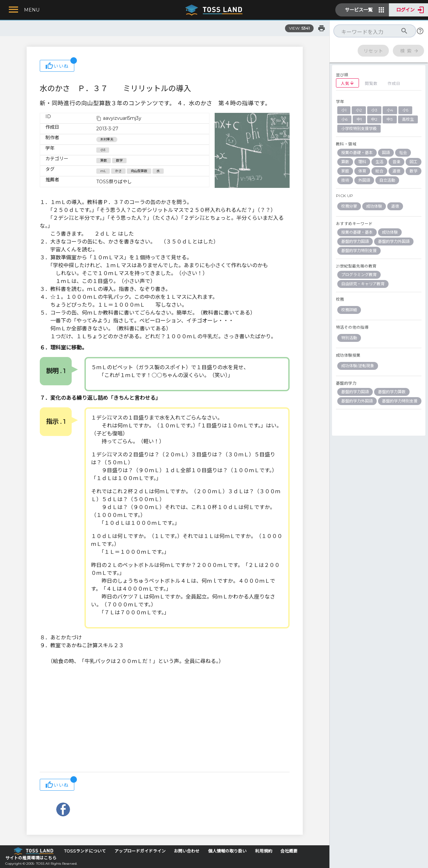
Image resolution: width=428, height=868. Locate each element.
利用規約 (264, 851)
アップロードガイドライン (140, 851)
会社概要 (289, 851)
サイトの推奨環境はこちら (31, 858)
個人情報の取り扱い (227, 851)
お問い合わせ (187, 851)
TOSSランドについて (85, 851)
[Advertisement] (165, 719)
